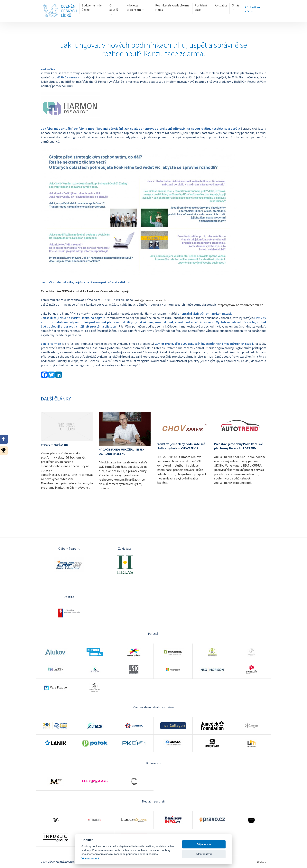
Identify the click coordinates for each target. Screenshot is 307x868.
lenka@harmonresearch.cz (152, 300)
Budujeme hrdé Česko (92, 7)
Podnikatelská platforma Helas (172, 7)
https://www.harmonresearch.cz (240, 305)
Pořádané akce (201, 7)
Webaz (262, 862)
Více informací (90, 858)
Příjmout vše (204, 844)
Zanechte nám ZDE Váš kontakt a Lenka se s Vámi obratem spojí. (85, 291)
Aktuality (221, 5)
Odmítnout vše (204, 854)
